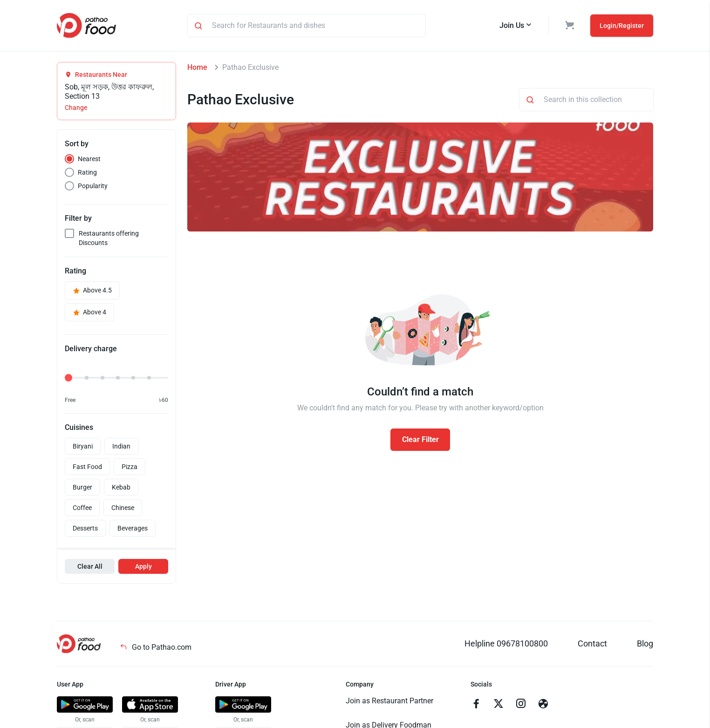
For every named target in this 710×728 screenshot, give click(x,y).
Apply (143, 566)
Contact (592, 643)
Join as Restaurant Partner (389, 701)
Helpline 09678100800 (506, 643)
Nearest (89, 159)
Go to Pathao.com (156, 647)
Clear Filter (420, 439)
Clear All (90, 566)
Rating (87, 172)
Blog (645, 643)
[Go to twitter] (498, 705)
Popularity (93, 186)
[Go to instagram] (521, 705)
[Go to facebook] (476, 705)
